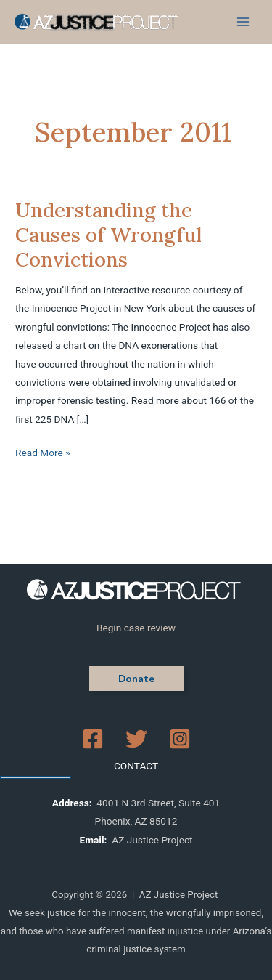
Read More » (43, 451)
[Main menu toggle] (243, 22)
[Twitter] (136, 739)
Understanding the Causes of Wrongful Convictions (108, 234)
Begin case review (136, 628)
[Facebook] (93, 739)
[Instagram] (180, 739)
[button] (136, 679)
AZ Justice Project (152, 840)
